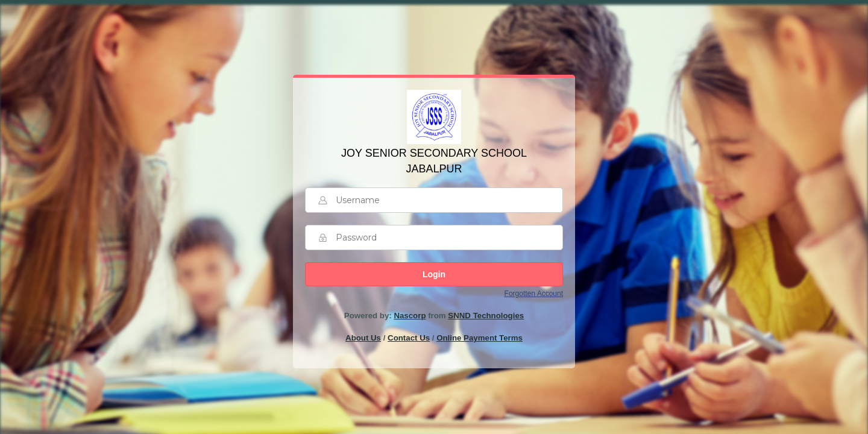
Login (434, 274)
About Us (363, 338)
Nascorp (410, 316)
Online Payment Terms (480, 338)
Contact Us (409, 338)
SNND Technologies (486, 316)
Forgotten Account (534, 294)
